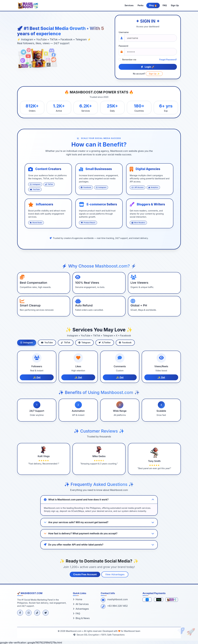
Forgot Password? (168, 60)
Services (129, 5)
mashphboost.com (117, 599)
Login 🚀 (148, 67)
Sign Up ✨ (154, 74)
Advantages (81, 609)
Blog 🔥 (153, 5)
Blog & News (81, 618)
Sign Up (175, 5)
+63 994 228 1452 (117, 606)
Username (124, 32)
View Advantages (115, 574)
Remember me (129, 60)
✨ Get (37, 377)
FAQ (165, 5)
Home (78, 599)
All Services (81, 604)
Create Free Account (85, 574)
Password (123, 46)
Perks (141, 5)
